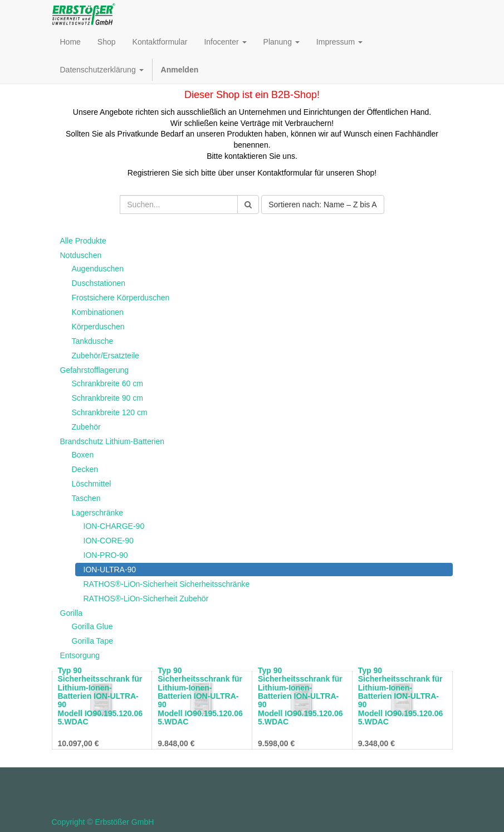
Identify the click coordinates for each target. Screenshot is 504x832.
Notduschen (81, 255)
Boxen (83, 455)
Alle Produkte (83, 241)
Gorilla (71, 613)
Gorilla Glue (92, 626)
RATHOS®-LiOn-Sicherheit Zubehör (146, 599)
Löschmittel (92, 484)
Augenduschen (98, 269)
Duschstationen (99, 283)
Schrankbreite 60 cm (107, 383)
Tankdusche (93, 341)
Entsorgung (80, 655)
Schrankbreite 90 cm (107, 398)
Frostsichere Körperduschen (121, 298)
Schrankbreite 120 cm (110, 412)
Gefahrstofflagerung (95, 370)
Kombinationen (98, 312)
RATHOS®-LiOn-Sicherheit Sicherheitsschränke (167, 584)
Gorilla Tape (92, 641)
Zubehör (86, 427)
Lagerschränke (98, 513)
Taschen (86, 498)
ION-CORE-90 (109, 541)
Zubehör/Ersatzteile (106, 356)
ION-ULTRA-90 (110, 570)
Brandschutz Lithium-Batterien (112, 441)
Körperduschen (98, 327)
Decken (85, 469)
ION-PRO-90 (106, 555)
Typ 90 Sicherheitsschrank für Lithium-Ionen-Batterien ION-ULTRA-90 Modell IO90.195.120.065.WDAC (101, 696)
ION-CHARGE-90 (114, 526)
